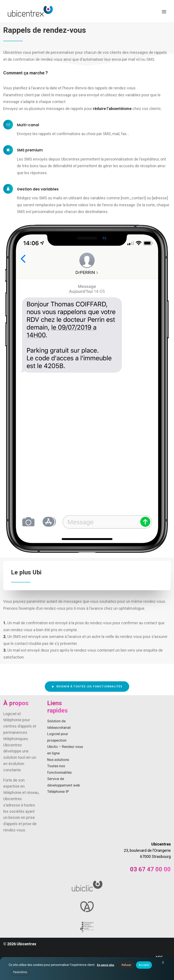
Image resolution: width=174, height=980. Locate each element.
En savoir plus (106, 965)
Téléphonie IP (58, 792)
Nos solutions (58, 760)
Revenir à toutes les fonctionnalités (87, 686)
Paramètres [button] (20, 972)
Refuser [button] (126, 965)
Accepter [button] (144, 965)
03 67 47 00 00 (150, 869)
